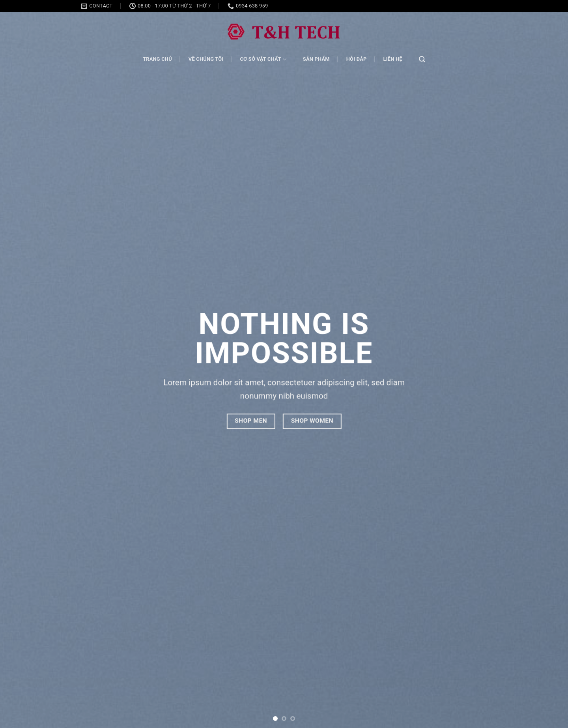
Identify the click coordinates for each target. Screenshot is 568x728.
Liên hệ (393, 59)
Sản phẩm (316, 59)
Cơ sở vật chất (263, 59)
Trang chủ (157, 59)
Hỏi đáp (357, 59)
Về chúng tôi (206, 59)
